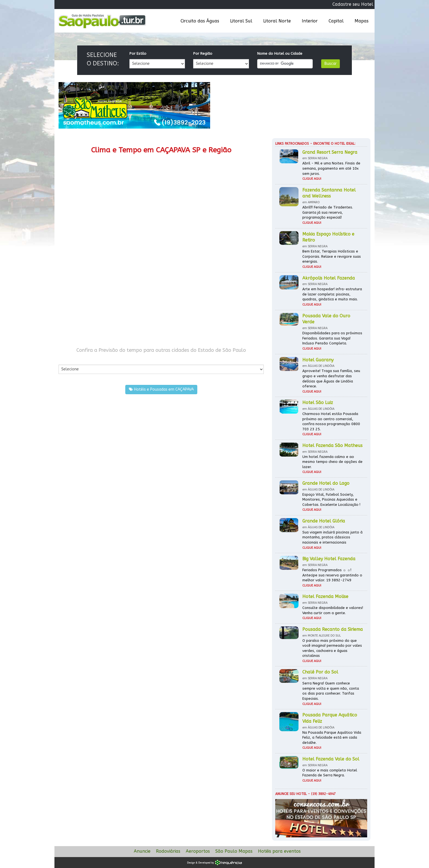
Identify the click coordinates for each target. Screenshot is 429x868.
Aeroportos (198, 851)
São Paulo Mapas (234, 851)
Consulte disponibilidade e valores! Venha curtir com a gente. (333, 610)
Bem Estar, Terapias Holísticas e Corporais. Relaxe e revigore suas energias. (332, 256)
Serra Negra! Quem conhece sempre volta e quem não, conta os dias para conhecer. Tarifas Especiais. (331, 691)
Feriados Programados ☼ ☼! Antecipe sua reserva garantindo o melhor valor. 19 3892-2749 (332, 575)
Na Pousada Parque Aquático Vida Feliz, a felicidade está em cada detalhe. (332, 738)
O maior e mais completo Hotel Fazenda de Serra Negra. (330, 773)
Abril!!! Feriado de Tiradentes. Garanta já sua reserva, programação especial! (328, 212)
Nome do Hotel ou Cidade (280, 53)
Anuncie (142, 851)
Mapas (362, 21)
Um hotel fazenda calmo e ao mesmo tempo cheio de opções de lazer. (332, 462)
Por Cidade (68, 359)
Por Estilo (138, 53)
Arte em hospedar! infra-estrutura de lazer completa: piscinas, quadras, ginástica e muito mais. (332, 294)
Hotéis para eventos (279, 851)
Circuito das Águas (200, 21)
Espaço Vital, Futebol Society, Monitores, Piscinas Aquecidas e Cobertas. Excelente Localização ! (331, 500)
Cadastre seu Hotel (353, 4)
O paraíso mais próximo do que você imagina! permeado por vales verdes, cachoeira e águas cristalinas (332, 648)
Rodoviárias (168, 851)
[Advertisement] (110, 295)
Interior (310, 21)
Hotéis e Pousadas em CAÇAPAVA (161, 389)
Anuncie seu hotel (291, 794)
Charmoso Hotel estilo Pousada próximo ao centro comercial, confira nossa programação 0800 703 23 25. (331, 421)
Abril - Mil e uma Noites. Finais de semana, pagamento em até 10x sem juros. (331, 168)
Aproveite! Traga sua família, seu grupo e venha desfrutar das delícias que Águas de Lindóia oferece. (331, 378)
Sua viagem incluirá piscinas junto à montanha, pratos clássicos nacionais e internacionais (332, 537)
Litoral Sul (241, 21)
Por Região (203, 53)
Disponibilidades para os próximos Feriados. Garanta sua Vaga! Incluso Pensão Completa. (332, 338)
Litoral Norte (277, 21)
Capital (336, 21)
